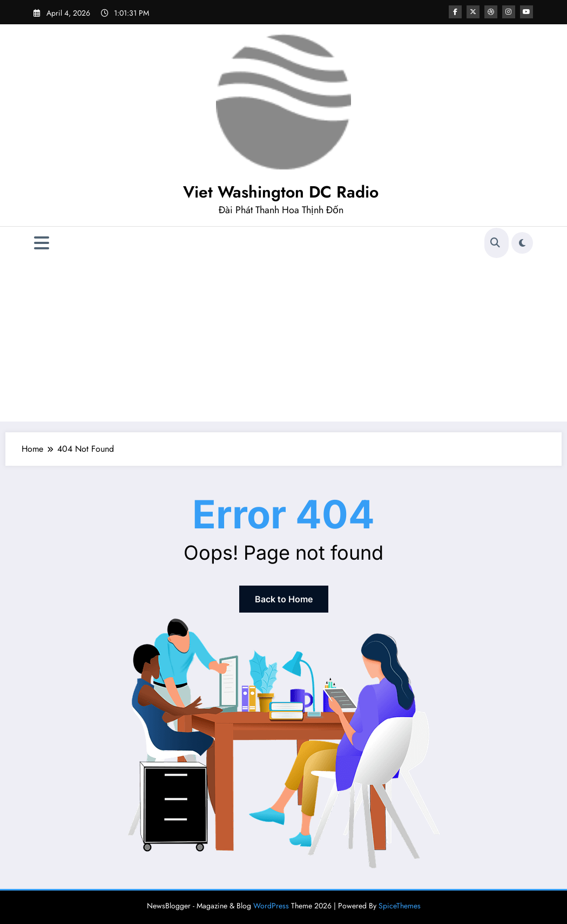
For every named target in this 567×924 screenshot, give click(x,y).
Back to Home (284, 599)
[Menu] (42, 243)
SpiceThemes (400, 906)
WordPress (271, 906)
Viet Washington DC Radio (281, 192)
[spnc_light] (522, 243)
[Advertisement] (283, 341)
